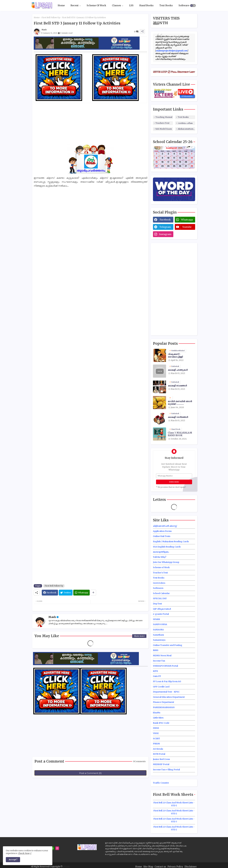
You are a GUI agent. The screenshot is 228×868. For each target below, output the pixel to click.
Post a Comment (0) (90, 773)
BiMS (156, 650)
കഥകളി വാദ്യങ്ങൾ (178, 417)
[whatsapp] (53, 848)
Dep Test (157, 604)
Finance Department (164, 702)
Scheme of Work (161, 567)
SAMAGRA (158, 630)
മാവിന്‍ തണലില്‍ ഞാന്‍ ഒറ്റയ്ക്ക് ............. (180, 403)
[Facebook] (50, 593)
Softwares (184, 5)
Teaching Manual (164, 117)
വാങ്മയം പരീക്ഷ (185, 123)
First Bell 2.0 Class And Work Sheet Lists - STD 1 (174, 804)
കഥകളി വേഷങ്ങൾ (177, 386)
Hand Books (146, 5)
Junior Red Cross (161, 759)
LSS (131, 5)
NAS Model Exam (164, 129)
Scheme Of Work (96, 5)
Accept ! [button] (13, 860)
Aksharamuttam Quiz (186, 129)
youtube (187, 227)
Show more (139, 636)
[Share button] (93, 593)
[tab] (61, 5)
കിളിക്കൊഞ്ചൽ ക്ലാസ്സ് (165, 526)
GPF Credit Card (161, 687)
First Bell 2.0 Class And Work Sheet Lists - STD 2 (174, 812)
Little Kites (158, 718)
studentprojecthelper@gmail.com (172, 51)
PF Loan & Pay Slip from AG (167, 681)
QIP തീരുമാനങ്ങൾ (162, 609)
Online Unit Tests (162, 536)
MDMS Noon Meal (162, 656)
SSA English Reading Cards (167, 547)
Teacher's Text (160, 573)
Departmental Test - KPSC (166, 692)
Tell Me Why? (160, 557)
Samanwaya (159, 640)
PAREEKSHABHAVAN (164, 707)
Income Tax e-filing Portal (166, 770)
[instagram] (57, 848)
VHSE (156, 733)
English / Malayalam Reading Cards (171, 541)
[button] (193, 6)
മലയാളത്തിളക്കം (161, 552)
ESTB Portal (159, 754)
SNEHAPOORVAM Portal (165, 666)
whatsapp (187, 220)
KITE (155, 671)
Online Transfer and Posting (168, 645)
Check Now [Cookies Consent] (24, 853)
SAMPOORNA (160, 624)
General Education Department (169, 697)
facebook (165, 220)
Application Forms (162, 531)
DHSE (156, 728)
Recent (75, 5)
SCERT (156, 739)
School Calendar (161, 593)
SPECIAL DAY (160, 598)
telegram (165, 227)
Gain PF (157, 676)
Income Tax (159, 661)
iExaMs (157, 713)
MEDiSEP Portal (161, 764)
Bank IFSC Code (161, 723)
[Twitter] (66, 593)
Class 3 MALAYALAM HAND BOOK (180, 434)
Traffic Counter (161, 783)
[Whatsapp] (82, 593)
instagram (165, 234)
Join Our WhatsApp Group (166, 562)
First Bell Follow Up (51, 18)
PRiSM (156, 744)
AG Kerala (158, 749)
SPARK (156, 619)
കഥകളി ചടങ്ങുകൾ (178, 370)
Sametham (158, 635)
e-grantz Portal (161, 614)
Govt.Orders (159, 583)
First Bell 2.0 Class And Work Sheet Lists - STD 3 (174, 820)
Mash (52, 617)
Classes (116, 5)
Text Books (166, 5)
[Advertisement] (90, 124)
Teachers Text (162, 123)
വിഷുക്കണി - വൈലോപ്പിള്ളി (175, 356)
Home (61, 5)
